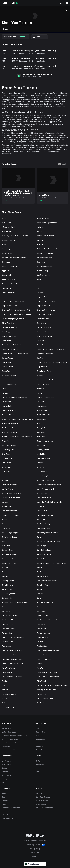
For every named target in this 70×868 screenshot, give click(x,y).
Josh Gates (41, 437)
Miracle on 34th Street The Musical (49, 485)
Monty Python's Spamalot (46, 489)
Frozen (4, 380)
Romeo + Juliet (7, 550)
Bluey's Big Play (8, 275)
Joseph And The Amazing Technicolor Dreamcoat (18, 437)
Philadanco (6, 528)
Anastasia (40, 240)
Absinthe (40, 227)
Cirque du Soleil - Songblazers (13, 301)
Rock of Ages (42, 546)
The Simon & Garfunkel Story (12, 659)
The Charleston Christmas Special (49, 620)
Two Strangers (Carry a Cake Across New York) (53, 685)
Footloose (40, 375)
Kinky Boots (6, 454)
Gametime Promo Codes (11, 808)
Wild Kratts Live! (42, 703)
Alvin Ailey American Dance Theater (15, 236)
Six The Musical (42, 576)
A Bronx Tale (6, 223)
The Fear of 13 (42, 624)
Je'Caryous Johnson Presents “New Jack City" (18, 419)
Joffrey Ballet (42, 428)
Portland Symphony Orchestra (48, 533)
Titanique (5, 681)
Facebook (40, 772)
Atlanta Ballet (41, 245)
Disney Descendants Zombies (13, 345)
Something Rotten (43, 585)
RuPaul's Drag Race (44, 550)
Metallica (39, 746)
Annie (4, 245)
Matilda (4, 476)
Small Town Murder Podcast (47, 581)
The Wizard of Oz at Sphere (47, 672)
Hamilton (40, 393)
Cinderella (5, 297)
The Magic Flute (43, 637)
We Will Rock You (43, 694)
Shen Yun (5, 568)
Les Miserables (7, 458)
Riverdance (6, 546)
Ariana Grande (41, 750)
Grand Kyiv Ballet (43, 384)
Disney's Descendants (45, 354)
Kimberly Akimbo (43, 450)
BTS (37, 736)
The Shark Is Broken (44, 655)
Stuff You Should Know (45, 602)
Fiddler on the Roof (9, 375)
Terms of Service (35, 853)
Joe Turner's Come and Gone (13, 428)
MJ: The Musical (8, 489)
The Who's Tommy (9, 668)
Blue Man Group (43, 271)
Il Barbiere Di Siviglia (9, 410)
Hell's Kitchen (7, 402)
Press (4, 804)
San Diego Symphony (10, 554)
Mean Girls (6, 480)
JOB (38, 423)
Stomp (39, 598)
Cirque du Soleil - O (44, 297)
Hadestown (41, 389)
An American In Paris (9, 240)
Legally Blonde (42, 454)
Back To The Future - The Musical (49, 249)
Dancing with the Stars (10, 327)
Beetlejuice (6, 262)
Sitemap (35, 856)
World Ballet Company (10, 707)
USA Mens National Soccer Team (14, 736)
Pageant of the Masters (45, 515)
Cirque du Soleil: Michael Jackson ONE (16, 310)
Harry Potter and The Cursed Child (14, 397)
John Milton (41, 432)
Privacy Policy (35, 849)
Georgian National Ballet (45, 380)
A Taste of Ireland (8, 227)
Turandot (5, 685)
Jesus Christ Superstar (10, 423)
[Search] (61, 3)
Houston (5, 772)
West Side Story (8, 698)
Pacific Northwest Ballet (10, 515)
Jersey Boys (41, 419)
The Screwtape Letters (10, 655)
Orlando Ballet (42, 511)
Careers (5, 801)
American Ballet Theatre (45, 236)
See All (62, 164)
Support (5, 815)
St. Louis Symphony (9, 594)
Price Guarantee (42, 801)
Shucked (40, 572)
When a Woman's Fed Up (46, 698)
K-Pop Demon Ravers (9, 445)
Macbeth (40, 463)
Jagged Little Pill (8, 415)
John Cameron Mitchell (10, 432)
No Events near (16, 37)
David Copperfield (8, 332)
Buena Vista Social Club (10, 284)
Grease (4, 389)
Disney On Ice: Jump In (10, 349)
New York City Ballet (44, 498)
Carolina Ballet (7, 288)
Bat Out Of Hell (7, 253)
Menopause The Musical (46, 480)
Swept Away (41, 611)
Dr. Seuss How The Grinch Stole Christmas (52, 362)
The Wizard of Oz (8, 672)
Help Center (40, 793)
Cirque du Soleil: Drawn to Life (48, 301)
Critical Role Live (8, 323)
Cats (38, 288)
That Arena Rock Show (10, 616)
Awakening (6, 249)
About (4, 793)
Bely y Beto (41, 262)
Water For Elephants (9, 694)
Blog (3, 797)
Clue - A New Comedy (45, 314)
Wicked (5, 703)
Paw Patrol (6, 520)
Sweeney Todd (7, 611)
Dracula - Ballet (7, 367)
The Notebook (42, 642)
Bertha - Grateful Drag (10, 266)
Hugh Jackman (42, 406)
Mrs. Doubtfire (42, 493)
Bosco (39, 279)
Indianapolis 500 (8, 750)
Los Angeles (6, 761)
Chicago (40, 293)
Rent (3, 541)
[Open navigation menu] (67, 3)
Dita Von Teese (7, 358)
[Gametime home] (11, 3)
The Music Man (7, 642)
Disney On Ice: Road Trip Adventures (15, 354)
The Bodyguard (42, 616)
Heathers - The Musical (45, 397)
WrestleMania (7, 746)
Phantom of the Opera (45, 524)
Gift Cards (6, 811)
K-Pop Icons (41, 445)
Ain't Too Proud (7, 231)
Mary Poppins (42, 471)
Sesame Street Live (9, 563)
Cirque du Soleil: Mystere (46, 310)
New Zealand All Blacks (11, 743)
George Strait (41, 732)
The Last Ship (42, 629)
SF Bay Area (6, 764)
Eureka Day (6, 371)
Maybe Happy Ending (45, 476)
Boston (4, 782)
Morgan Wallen (42, 739)
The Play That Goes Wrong (12, 650)
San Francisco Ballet (44, 554)
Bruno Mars (40, 743)
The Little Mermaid (43, 633)
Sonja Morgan (7, 589)
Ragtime (40, 537)
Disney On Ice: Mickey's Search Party (50, 349)
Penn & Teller (42, 520)
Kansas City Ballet (8, 450)
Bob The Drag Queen (45, 275)
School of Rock (42, 559)
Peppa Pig (6, 524)
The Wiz (40, 668)
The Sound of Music (44, 659)
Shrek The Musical (8, 572)
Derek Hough (7, 341)
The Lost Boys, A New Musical (13, 637)
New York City (7, 775)
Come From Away (43, 319)
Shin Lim (40, 568)
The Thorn (41, 664)
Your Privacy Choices (33, 845)
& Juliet (4, 218)
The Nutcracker (7, 646)
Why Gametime (8, 818)
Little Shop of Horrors (44, 458)
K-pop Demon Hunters (45, 441)
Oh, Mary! (40, 506)
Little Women (6, 463)
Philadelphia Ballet (43, 528)
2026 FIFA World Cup (10, 728)
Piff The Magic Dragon (10, 533)
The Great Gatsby (8, 629)
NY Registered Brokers (45, 808)
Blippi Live (5, 271)
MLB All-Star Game (9, 732)
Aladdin (39, 231)
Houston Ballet (7, 406)
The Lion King (7, 633)
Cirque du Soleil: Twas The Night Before (16, 314)
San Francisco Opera (9, 559)
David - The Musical (44, 327)
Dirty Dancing (42, 341)
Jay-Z (38, 728)
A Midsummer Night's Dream (47, 223)
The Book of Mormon (10, 620)
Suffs (4, 607)
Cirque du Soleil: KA (44, 306)
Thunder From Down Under (12, 677)
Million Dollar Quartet (9, 485)
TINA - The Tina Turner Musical (48, 677)
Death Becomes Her (9, 336)
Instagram (40, 764)
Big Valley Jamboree (44, 266)
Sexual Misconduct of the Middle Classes (52, 563)
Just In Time (6, 441)
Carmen (40, 284)
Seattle (4, 768)
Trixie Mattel (41, 681)
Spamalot (40, 589)
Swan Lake (41, 607)
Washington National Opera (47, 690)
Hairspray (5, 393)
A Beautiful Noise (43, 218)
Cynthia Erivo (41, 323)
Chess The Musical (9, 293)
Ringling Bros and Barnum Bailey (48, 541)
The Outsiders (42, 646)
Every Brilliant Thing (44, 371)
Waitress (5, 690)
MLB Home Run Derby (10, 739)
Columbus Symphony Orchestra (13, 319)
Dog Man (40, 358)
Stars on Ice (41, 594)
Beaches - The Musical (45, 253)
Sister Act (5, 576)
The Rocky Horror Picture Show (48, 650)
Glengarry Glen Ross (9, 384)
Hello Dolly (41, 402)
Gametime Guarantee (44, 797)
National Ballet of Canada (11, 498)
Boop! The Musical (8, 279)
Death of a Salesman (44, 336)
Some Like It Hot (8, 585)
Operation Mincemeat (10, 511)
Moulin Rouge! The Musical (11, 493)
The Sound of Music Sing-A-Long (14, 664)
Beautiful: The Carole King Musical (14, 258)
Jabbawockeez (42, 410)
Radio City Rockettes (9, 537)
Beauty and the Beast (44, 258)
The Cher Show (7, 624)
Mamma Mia (6, 471)
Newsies (5, 502)
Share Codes (41, 804)
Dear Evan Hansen (43, 332)
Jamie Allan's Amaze (44, 415)
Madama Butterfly (8, 467)
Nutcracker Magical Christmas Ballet (50, 502)
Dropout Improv (42, 367)
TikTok (38, 761)
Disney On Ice (42, 345)
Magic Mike (41, 467)
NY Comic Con (7, 506)
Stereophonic (7, 598)
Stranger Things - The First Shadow (15, 602)
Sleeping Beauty (8, 581)
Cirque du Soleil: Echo (10, 306)
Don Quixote (6, 362)
